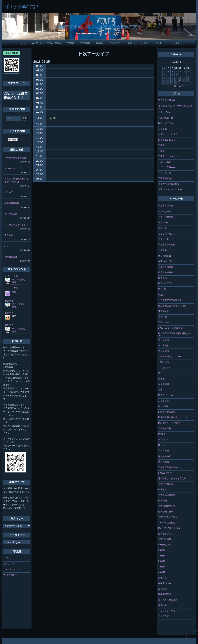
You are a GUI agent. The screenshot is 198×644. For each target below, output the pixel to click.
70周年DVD (164, 362)
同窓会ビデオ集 (166, 395)
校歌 (160, 373)
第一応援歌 (164, 340)
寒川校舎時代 (165, 456)
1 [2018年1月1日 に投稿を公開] (168, 71)
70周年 (162, 567)
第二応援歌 (164, 345)
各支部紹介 (164, 222)
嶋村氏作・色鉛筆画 (168, 600)
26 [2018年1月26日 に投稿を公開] (184, 80)
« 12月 (173, 86)
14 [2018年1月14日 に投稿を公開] (165, 77)
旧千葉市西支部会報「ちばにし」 (174, 417)
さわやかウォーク (13, 168)
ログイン (8, 558)
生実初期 (163, 501)
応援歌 (161, 379)
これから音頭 (165, 368)
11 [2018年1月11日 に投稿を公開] (180, 74)
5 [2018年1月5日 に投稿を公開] (184, 71)
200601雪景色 (165, 473)
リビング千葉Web (167, 167)
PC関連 (145, 43)
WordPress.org (10, 575)
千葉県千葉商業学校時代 (170, 467)
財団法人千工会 (166, 123)
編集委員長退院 (12, 203)
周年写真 (163, 578)
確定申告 (9, 301)
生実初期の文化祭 (167, 506)
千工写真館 (85, 43)
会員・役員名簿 (166, 217)
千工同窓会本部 (166, 118)
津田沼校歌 (164, 311)
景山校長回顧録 (166, 267)
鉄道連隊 (163, 278)
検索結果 (163, 605)
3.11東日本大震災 (167, 412)
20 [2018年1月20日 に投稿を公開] (188, 77)
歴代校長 (163, 589)
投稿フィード (10, 564)
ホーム (23, 43)
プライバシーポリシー (169, 611)
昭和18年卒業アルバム (169, 528)
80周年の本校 (165, 545)
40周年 (162, 556)
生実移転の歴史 (166, 261)
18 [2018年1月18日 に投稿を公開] (180, 77)
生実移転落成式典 (167, 495)
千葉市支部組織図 (167, 245)
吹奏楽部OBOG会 (167, 140)
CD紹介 (162, 295)
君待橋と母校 (165, 428)
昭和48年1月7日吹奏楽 (169, 423)
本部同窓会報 (165, 256)
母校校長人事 (11, 214)
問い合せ (160, 43)
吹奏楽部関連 (165, 594)
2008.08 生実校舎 (167, 523)
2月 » (181, 86)
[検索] (13, 140)
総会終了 (9, 192)
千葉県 (161, 145)
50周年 (162, 561)
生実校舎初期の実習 (168, 517)
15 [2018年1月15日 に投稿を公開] (168, 77)
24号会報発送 (11, 257)
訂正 (7, 246)
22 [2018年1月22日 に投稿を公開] (168, 80)
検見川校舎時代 (166, 272)
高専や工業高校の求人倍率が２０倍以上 (16, 180)
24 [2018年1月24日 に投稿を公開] (176, 80)
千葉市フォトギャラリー (170, 156)
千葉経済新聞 (165, 162)
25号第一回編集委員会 (15, 158)
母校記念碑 (115, 43)
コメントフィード (12, 569)
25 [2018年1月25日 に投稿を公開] (180, 80)
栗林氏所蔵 (164, 462)
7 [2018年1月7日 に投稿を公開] (165, 74)
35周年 (162, 550)
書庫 (130, 43)
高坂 (14, 292)
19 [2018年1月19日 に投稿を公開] (184, 77)
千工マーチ (164, 322)
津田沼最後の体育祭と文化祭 (172, 478)
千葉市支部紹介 (54, 43)
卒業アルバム (165, 583)
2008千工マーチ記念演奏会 (171, 328)
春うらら (9, 235)
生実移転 (163, 490)
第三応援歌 (164, 351)
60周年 (162, 572)
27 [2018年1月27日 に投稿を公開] (188, 80)
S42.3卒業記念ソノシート (171, 356)
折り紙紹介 (164, 406)
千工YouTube (165, 112)
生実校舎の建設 (166, 484)
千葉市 (161, 151)
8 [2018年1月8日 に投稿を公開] (168, 74)
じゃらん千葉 (165, 173)
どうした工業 (11, 276)
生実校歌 (163, 317)
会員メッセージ (166, 239)
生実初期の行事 (166, 512)
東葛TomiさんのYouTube (170, 189)
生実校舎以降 (165, 539)
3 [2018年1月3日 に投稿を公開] (176, 71)
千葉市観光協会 (166, 178)
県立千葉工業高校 (167, 100)
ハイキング (164, 401)
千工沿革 (70, 43)
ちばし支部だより (167, 234)
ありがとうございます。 (16, 225)
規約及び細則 (165, 211)
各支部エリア (38, 43)
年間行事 (163, 228)
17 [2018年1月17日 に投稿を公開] (176, 77)
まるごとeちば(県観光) (169, 184)
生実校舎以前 (165, 534)
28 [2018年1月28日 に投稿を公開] (165, 83)
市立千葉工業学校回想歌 (170, 300)
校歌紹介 (100, 43)
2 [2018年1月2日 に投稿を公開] (172, 71)
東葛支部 (163, 129)
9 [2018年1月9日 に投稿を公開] (172, 74)
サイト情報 (175, 43)
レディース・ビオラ (168, 134)
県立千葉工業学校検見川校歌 (172, 306)
